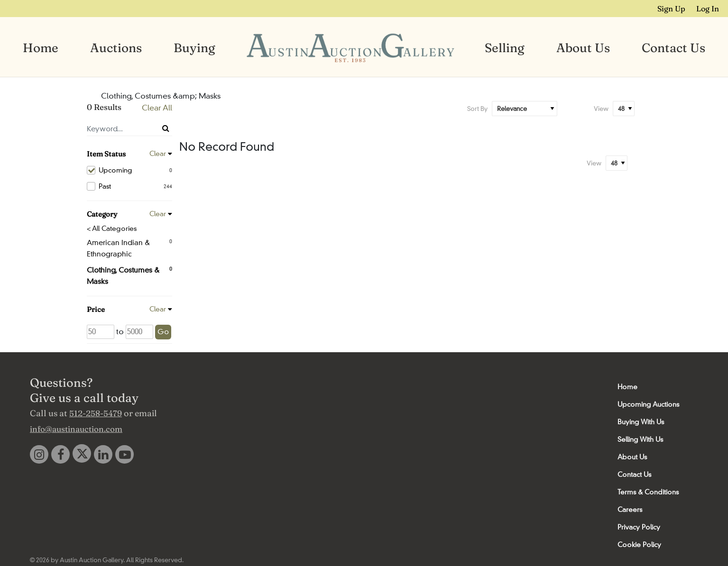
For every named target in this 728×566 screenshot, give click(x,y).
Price (96, 308)
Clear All (157, 107)
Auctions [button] (116, 47)
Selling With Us (640, 438)
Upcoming (129, 169)
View (601, 108)
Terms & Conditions (648, 491)
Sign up (675, 8)
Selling (505, 47)
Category (102, 213)
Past (129, 185)
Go (163, 331)
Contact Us (673, 47)
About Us (583, 47)
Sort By (477, 108)
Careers (630, 509)
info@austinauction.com (76, 428)
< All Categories (112, 228)
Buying (194, 47)
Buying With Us (641, 421)
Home (41, 47)
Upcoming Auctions (648, 403)
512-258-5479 (96, 412)
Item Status (106, 153)
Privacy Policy (639, 526)
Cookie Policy (639, 544)
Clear (158, 153)
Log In (710, 8)
